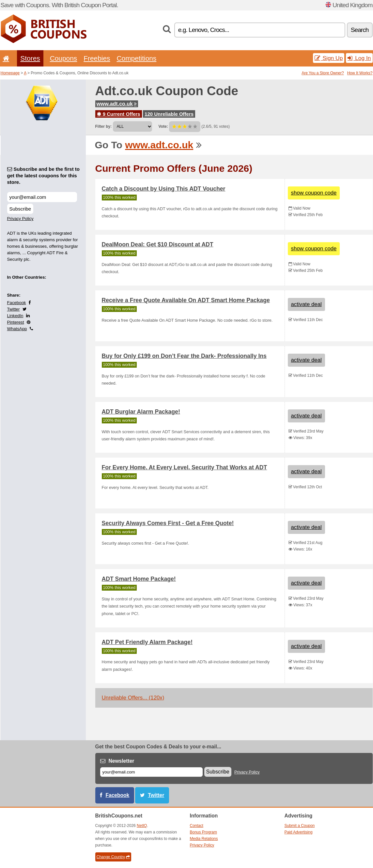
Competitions (136, 58)
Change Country (113, 857)
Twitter (14, 309)
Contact (197, 826)
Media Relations (204, 839)
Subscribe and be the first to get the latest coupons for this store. (44, 176)
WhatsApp (17, 329)
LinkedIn (15, 316)
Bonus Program (203, 832)
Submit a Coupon (300, 826)
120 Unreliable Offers (169, 114)
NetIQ (142, 826)
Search (360, 30)
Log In (359, 58)
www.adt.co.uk (117, 104)
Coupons (64, 58)
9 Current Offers (119, 114)
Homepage (10, 73)
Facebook (17, 303)
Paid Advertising (299, 832)
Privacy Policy (20, 219)
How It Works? (360, 73)
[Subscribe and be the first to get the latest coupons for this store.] (42, 197)
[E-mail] (151, 772)
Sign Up (329, 58)
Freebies (97, 58)
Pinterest (16, 322)
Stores (30, 58)
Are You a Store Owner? (323, 73)
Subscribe (20, 209)
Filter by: (104, 126)
